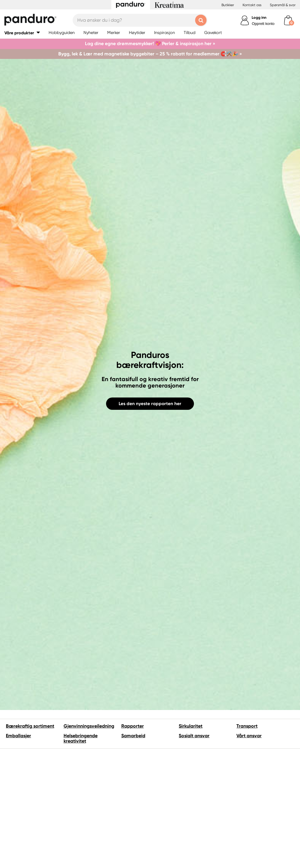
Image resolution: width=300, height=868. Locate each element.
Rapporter (133, 726)
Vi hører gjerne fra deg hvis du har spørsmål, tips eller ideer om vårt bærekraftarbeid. (100, 848)
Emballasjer (18, 736)
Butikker (228, 5)
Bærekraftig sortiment (30, 726)
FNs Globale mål (242, 789)
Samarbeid (133, 736)
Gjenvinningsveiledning (89, 726)
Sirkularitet (191, 726)
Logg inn (259, 17)
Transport (247, 726)
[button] (22, 33)
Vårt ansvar (249, 736)
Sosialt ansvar (194, 736)
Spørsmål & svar (283, 5)
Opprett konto (263, 24)
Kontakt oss (252, 5)
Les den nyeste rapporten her (150, 404)
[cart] (288, 20)
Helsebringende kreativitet (81, 738)
